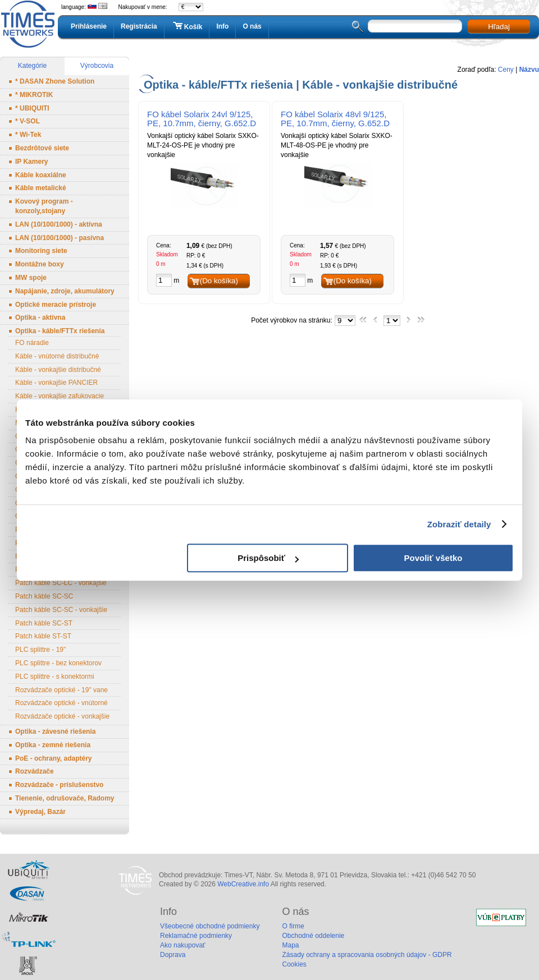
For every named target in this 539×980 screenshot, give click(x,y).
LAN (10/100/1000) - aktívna (59, 224)
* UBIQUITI (32, 108)
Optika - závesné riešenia (55, 731)
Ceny (506, 70)
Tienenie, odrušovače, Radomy (65, 798)
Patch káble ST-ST (43, 636)
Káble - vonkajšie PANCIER (56, 383)
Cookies (294, 964)
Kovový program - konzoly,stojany (44, 206)
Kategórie (32, 66)
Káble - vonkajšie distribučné (58, 370)
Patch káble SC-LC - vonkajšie (61, 583)
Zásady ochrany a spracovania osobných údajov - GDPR (367, 955)
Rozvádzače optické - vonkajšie (62, 716)
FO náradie (32, 343)
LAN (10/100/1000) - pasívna (60, 238)
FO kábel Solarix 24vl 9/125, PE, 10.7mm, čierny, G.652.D (202, 119)
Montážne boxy (40, 264)
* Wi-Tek (28, 135)
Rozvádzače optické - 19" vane (61, 690)
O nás (252, 26)
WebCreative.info (243, 884)
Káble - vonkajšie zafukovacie (60, 396)
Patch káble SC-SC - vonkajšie (61, 610)
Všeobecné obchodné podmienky (210, 926)
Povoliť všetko (433, 558)
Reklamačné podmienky (196, 936)
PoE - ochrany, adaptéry (53, 758)
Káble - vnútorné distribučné (57, 356)
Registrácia (139, 26)
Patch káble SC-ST (44, 623)
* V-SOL (28, 121)
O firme (293, 926)
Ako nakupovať (183, 945)
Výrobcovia (97, 66)
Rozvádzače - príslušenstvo (59, 785)
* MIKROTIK (34, 95)
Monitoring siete (41, 251)
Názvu (529, 70)
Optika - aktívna (40, 318)
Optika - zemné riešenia (53, 745)
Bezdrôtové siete (42, 148)
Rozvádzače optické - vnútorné (61, 703)
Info (222, 26)
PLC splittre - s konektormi (55, 677)
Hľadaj (499, 27)
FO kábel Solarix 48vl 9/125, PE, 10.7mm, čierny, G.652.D (335, 119)
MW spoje (31, 278)
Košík (187, 26)
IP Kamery (31, 162)
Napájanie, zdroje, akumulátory (65, 291)
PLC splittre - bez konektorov (58, 663)
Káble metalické (41, 188)
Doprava (173, 955)
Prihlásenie (89, 26)
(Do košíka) (219, 281)
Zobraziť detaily (459, 524)
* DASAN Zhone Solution (55, 81)
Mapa (290, 945)
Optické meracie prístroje (56, 305)
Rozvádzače (35, 771)
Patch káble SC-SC (44, 596)
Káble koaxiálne (41, 175)
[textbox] (415, 26)
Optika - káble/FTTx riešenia (60, 331)
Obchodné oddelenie (313, 936)
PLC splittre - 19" (40, 650)
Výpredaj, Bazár (40, 812)
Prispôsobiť (268, 558)
